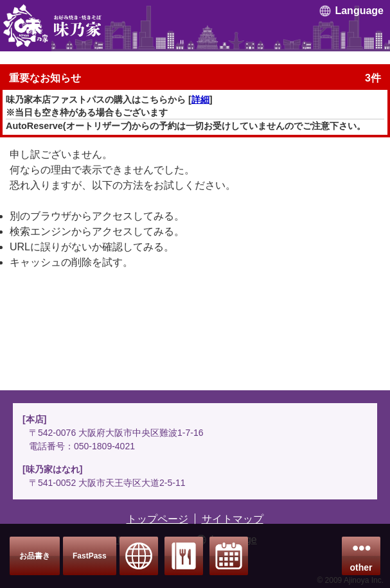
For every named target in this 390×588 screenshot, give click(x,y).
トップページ (157, 519)
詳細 (200, 99)
